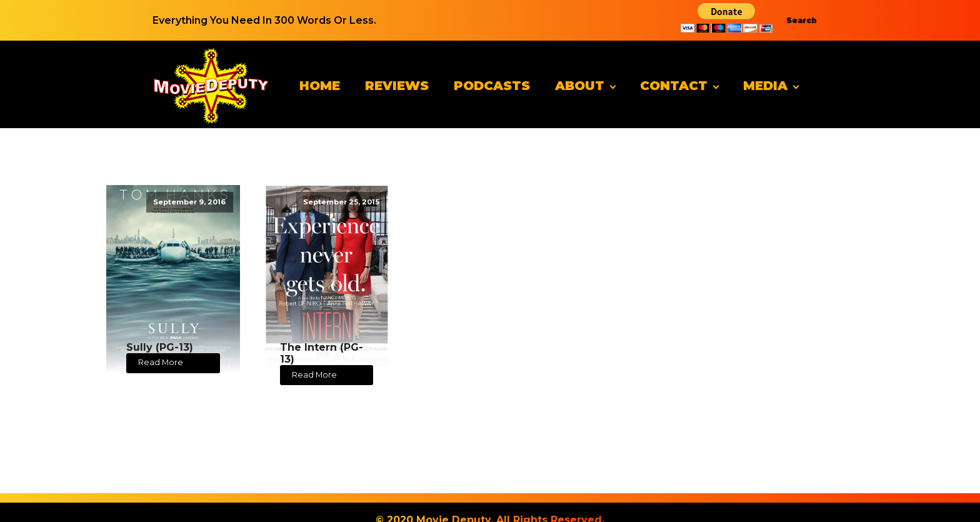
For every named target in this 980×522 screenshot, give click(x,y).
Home (320, 86)
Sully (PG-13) (160, 347)
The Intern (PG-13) (322, 353)
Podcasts (492, 86)
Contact (674, 86)
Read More (161, 362)
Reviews (397, 86)
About (580, 86)
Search (802, 20)
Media (765, 86)
